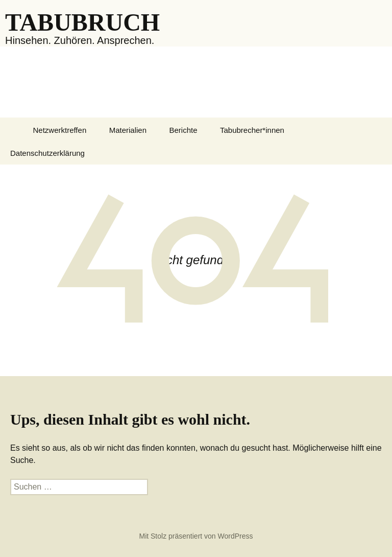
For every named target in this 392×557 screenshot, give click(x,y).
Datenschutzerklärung (47, 153)
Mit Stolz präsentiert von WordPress (196, 536)
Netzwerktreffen (59, 130)
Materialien (128, 130)
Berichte (183, 130)
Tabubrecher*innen (252, 130)
